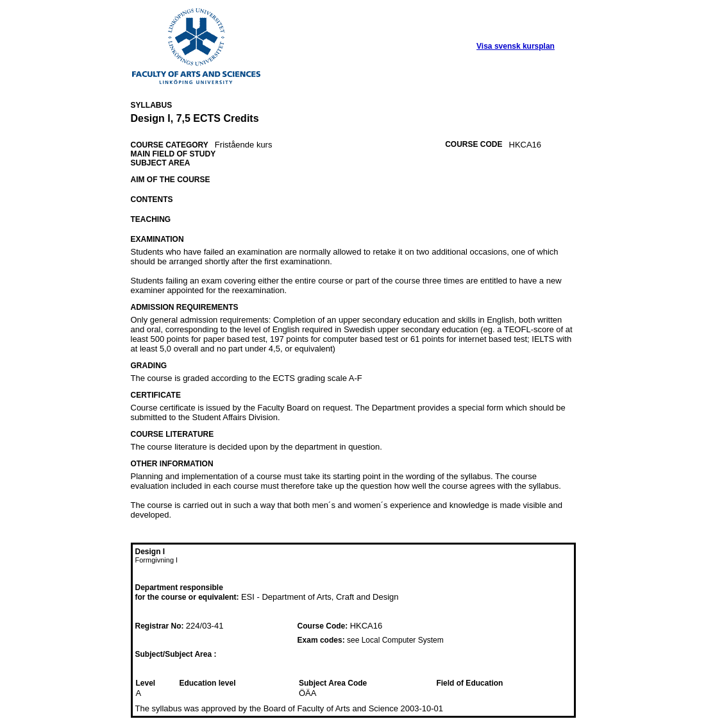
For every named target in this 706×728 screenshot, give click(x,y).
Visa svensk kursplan (516, 46)
